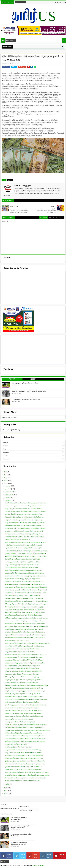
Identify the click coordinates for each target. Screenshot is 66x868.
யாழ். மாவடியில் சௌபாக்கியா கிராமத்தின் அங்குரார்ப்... (24, 753)
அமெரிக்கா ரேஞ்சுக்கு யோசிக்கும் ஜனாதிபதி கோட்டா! (23, 545)
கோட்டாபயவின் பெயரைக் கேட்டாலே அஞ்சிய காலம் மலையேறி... (28, 643)
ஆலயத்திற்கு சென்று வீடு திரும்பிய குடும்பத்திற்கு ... (22, 567)
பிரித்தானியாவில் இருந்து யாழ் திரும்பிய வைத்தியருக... (24, 733)
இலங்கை (10, 180)
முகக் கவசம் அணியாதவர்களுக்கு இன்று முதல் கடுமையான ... (26, 576)
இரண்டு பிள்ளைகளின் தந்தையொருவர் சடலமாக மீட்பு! (24, 767)
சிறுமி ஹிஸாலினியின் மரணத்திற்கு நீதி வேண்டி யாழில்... (24, 548)
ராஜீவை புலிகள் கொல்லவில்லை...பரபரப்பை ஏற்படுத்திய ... (25, 727)
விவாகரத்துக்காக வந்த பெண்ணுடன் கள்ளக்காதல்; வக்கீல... (25, 696)
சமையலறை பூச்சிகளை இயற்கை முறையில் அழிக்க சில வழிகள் (26, 587)
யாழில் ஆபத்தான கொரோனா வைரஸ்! (18, 747)
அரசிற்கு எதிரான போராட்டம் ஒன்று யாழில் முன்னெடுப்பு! (25, 537)
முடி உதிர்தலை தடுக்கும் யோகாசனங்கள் (25, 383)
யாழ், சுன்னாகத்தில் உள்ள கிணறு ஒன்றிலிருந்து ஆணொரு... (25, 523)
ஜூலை (8, 500)
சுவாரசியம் (6, 446)
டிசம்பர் (8, 486)
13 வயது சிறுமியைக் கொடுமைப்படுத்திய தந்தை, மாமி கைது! (26, 604)
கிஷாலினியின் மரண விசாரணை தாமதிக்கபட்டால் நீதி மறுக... (25, 637)
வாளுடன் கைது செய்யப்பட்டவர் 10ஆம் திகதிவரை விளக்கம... (26, 506)
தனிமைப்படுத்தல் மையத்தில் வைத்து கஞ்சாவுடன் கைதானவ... (26, 741)
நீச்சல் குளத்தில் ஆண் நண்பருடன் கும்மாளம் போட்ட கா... (24, 758)
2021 (6, 483)
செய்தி (5, 449)
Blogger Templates (38, 865)
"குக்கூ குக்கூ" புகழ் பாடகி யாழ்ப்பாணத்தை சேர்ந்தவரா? (24, 769)
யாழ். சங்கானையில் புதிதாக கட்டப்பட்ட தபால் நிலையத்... (24, 520)
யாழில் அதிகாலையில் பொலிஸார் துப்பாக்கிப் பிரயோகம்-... (25, 632)
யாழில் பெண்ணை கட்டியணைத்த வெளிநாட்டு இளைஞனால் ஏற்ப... (28, 775)
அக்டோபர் (9, 492)
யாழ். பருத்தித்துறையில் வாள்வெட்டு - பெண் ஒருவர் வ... (24, 509)
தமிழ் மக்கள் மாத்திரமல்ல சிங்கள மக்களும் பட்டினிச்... (23, 781)
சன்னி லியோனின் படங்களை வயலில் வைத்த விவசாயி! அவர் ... (26, 503)
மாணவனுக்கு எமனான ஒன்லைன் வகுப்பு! (19, 719)
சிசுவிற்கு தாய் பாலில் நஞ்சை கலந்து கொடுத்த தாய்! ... (23, 649)
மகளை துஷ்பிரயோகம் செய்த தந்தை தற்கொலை (21, 682)
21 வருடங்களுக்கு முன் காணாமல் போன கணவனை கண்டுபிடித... (27, 685)
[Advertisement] (33, 349)
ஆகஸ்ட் (8, 497)
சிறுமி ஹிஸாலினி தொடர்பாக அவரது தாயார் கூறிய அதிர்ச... (25, 612)
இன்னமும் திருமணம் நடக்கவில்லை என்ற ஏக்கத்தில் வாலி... (25, 761)
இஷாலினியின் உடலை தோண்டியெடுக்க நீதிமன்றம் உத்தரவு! (25, 553)
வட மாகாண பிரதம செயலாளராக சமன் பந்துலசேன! (22, 666)
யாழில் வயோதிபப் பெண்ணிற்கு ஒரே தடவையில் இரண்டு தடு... (26, 528)
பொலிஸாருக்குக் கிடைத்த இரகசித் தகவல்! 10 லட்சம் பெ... (24, 598)
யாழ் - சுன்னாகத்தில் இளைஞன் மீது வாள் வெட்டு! (22, 565)
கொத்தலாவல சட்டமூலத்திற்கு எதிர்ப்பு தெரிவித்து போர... (24, 534)
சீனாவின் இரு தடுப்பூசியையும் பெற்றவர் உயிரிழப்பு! (23, 559)
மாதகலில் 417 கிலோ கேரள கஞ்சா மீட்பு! (19, 539)
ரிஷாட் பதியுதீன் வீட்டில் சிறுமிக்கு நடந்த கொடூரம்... (22, 674)
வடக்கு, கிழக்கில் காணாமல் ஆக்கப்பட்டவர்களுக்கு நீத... (24, 514)
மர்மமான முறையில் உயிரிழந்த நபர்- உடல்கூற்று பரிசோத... (25, 621)
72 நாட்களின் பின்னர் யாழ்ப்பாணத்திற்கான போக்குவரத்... (24, 573)
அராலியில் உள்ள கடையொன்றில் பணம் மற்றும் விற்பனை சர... (26, 511)
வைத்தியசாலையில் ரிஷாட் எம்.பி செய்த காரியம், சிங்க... (24, 615)
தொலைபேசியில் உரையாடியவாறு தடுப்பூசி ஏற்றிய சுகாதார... (25, 635)
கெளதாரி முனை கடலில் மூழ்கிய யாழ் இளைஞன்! (22, 708)
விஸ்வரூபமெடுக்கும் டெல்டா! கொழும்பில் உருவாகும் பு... (24, 581)
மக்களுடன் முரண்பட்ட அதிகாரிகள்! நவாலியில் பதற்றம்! (24, 716)
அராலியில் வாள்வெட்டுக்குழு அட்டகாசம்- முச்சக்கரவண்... (25, 646)
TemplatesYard (17, 865)
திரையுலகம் (6, 452)
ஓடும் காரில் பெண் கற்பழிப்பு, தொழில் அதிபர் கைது (29, 391)
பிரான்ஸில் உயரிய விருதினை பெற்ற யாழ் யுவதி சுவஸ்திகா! (25, 764)
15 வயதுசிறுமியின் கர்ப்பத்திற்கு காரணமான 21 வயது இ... (24, 607)
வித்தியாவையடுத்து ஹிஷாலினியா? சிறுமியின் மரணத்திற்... (25, 663)
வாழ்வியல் (6, 456)
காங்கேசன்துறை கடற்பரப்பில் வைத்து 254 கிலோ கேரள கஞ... (26, 584)
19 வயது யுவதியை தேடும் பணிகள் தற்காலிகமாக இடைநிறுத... (26, 724)
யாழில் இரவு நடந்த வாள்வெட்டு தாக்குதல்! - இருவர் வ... (24, 680)
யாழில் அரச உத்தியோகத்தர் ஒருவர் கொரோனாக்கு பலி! (24, 531)
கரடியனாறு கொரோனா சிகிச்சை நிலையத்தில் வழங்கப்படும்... (25, 623)
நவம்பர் (8, 489)
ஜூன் (8, 784)
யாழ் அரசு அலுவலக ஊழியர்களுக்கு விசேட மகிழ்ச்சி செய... (25, 609)
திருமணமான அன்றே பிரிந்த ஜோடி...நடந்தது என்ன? (23, 579)
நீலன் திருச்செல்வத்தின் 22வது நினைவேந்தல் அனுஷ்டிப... (24, 525)
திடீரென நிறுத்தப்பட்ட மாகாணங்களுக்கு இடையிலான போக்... (26, 705)
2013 (6, 793)
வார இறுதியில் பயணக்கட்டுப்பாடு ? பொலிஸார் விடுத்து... (24, 660)
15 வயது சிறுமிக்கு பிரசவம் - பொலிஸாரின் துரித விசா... (24, 671)
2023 (6, 478)
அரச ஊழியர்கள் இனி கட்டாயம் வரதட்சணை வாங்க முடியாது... (26, 551)
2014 (6, 791)
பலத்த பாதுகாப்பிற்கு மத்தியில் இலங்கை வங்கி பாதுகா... (24, 713)
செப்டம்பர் (9, 495)
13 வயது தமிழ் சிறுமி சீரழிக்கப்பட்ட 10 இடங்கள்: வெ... (24, 694)
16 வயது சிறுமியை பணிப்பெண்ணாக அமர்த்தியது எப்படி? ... (25, 677)
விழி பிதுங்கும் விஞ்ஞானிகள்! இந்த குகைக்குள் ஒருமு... (24, 570)
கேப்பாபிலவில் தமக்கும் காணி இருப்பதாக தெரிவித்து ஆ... (25, 517)
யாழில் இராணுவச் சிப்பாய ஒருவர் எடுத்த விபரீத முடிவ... (24, 657)
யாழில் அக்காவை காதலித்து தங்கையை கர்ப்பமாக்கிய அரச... (25, 691)
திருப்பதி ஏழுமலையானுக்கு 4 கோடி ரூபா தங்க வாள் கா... (24, 688)
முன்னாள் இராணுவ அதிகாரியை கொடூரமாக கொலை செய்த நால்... (27, 730)
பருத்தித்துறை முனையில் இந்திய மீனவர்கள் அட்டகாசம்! (24, 629)
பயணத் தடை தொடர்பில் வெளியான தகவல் (20, 722)
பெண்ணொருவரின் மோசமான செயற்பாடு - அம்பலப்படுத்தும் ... (26, 601)
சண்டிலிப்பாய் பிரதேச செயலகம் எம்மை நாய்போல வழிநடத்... (26, 654)
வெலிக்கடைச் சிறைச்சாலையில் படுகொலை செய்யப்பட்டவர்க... (26, 593)
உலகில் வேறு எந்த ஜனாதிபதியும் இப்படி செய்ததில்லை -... (24, 755)
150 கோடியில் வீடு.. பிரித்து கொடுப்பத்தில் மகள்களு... (23, 595)
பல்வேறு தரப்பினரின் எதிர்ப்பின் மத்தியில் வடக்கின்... (23, 562)
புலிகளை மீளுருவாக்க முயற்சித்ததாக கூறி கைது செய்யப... (25, 710)
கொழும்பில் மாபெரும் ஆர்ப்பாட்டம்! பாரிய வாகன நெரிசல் (25, 778)
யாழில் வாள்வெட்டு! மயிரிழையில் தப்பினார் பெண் (22, 668)
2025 (6, 472)
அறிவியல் (5, 442)
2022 (6, 480)
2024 (6, 475)
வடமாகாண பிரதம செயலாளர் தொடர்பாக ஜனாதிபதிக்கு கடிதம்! (27, 626)
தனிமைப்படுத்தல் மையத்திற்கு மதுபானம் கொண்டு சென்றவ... (26, 736)
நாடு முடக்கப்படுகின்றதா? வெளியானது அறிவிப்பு (22, 702)
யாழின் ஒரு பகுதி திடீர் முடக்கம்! (16, 744)
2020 (6, 788)
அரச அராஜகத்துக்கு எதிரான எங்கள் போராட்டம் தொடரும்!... (26, 738)
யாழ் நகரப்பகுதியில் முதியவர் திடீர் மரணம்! (20, 652)
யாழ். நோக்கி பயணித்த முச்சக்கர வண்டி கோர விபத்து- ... (24, 750)
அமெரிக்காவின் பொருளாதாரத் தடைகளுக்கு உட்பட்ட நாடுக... (26, 556)
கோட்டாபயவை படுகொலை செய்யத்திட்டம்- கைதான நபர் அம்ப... (27, 772)
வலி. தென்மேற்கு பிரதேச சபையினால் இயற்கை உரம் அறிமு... (26, 542)
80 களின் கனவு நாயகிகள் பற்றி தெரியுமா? (26, 399)
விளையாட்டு (6, 459)
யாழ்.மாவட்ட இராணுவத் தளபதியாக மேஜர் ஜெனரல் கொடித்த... (27, 699)
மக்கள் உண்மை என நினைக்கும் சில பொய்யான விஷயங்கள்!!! (26, 590)
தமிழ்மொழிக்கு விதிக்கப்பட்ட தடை (17, 640)
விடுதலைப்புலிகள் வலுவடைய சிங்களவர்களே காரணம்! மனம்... (26, 618)
